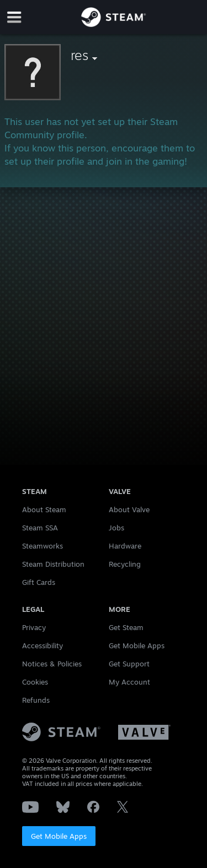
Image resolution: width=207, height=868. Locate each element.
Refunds (36, 700)
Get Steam (126, 627)
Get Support (129, 664)
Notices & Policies (52, 664)
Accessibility (43, 645)
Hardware (125, 546)
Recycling (125, 564)
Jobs (116, 528)
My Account (129, 682)
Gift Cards (39, 582)
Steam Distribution (53, 564)
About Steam (44, 509)
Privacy (34, 627)
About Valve (129, 509)
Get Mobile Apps (59, 836)
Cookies (35, 682)
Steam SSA (40, 528)
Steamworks (43, 546)
